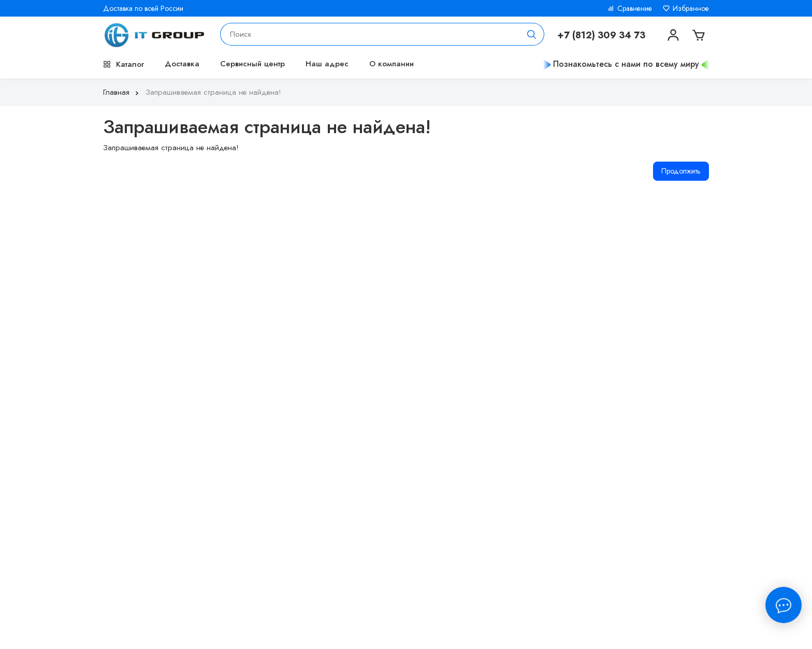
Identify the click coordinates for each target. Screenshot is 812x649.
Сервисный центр (252, 64)
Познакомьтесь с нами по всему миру (626, 64)
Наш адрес (327, 64)
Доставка (182, 64)
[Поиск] (532, 34)
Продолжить (681, 171)
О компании (392, 64)
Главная (122, 92)
